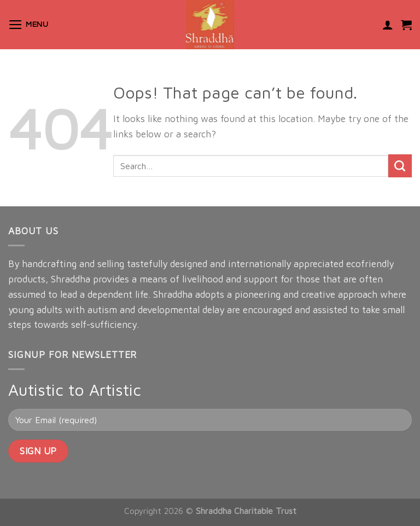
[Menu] (28, 25)
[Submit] (400, 166)
